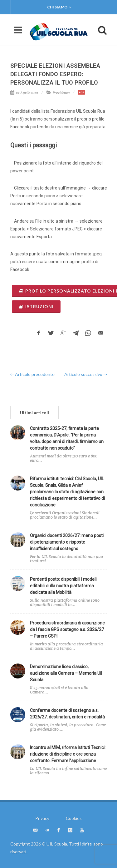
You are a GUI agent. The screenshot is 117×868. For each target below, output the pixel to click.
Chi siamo (59, 7)
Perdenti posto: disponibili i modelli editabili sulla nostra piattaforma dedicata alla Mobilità (64, 586)
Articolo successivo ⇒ (86, 374)
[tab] (34, 412)
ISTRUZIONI (36, 306)
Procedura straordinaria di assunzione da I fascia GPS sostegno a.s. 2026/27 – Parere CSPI (67, 629)
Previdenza (61, 93)
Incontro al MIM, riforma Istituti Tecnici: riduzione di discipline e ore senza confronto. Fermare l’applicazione (68, 754)
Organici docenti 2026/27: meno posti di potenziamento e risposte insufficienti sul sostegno (67, 542)
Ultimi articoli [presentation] (34, 413)
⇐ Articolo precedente (32, 374)
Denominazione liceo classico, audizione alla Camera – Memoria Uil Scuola (66, 673)
